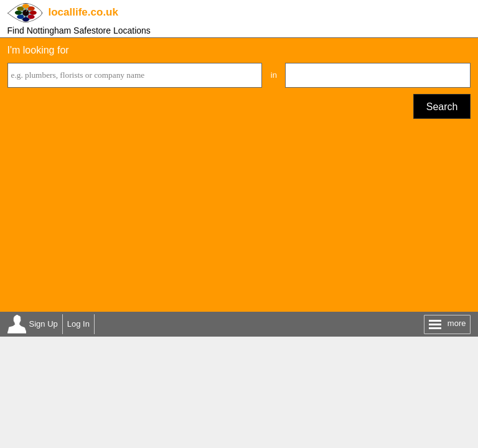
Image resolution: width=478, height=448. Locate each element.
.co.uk (83, 12)
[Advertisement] (239, 218)
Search (442, 107)
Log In (78, 324)
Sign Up (44, 324)
